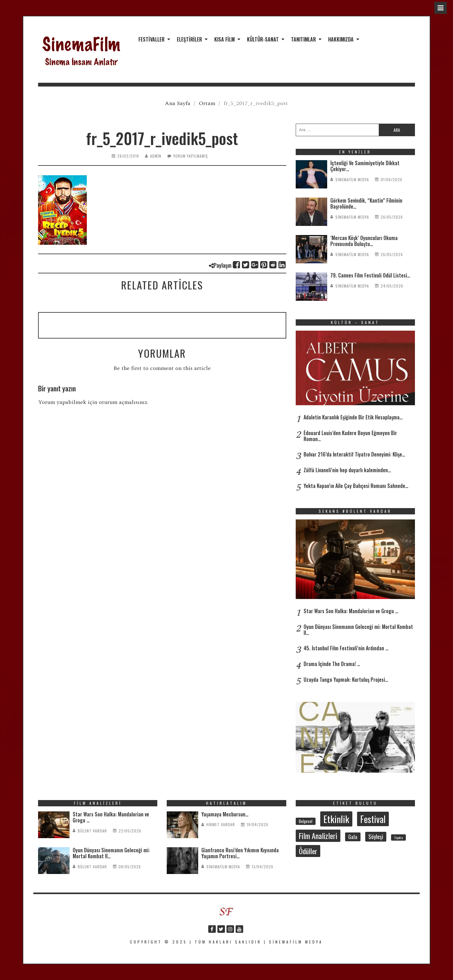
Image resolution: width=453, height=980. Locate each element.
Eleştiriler (189, 39)
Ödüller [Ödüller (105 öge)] (308, 851)
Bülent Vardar (92, 831)
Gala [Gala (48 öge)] (353, 837)
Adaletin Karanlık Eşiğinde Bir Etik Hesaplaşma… (353, 417)
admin (156, 156)
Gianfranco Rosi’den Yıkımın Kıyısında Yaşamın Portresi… (240, 853)
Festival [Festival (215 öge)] (373, 819)
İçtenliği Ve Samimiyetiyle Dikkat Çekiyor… (365, 166)
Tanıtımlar (303, 39)
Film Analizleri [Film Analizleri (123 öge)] (318, 836)
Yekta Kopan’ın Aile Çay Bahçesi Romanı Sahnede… (356, 486)
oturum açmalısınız (123, 402)
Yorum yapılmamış (191, 156)
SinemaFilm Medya (352, 179)
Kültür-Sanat (263, 39)
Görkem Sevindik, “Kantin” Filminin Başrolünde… (366, 203)
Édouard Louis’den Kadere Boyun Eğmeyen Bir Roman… (350, 436)
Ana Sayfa (178, 103)
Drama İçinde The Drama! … (332, 664)
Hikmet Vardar (221, 824)
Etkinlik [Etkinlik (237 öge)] (336, 819)
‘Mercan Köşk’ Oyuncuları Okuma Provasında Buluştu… (364, 241)
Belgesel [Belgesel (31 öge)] (306, 821)
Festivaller (151, 39)
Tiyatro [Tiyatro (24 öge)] (398, 837)
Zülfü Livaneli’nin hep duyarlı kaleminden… (347, 470)
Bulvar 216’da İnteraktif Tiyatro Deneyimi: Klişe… (354, 454)
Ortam (207, 103)
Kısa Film (224, 39)
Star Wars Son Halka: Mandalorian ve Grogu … (351, 611)
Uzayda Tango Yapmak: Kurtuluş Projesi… (346, 680)
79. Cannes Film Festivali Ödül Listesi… (370, 275)
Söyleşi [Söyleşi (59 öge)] (376, 837)
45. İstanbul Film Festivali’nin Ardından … (346, 648)
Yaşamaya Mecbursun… (225, 814)
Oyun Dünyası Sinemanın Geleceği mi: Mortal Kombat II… (358, 630)
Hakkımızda (341, 39)
